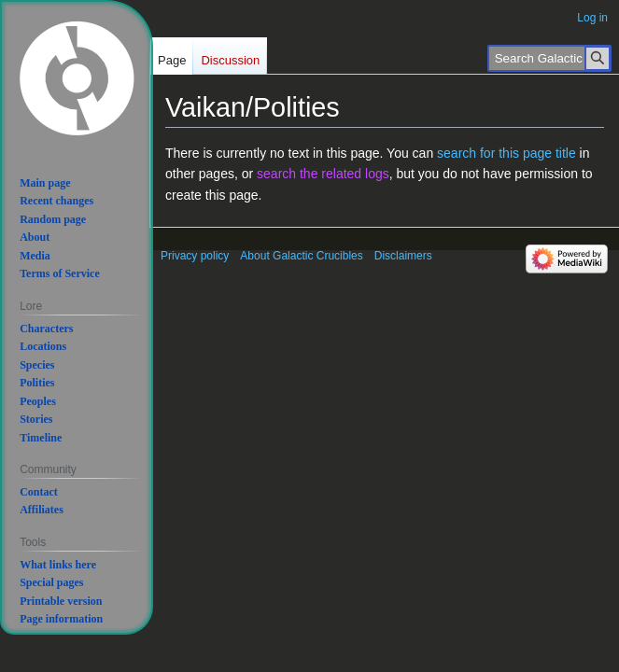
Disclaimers (403, 256)
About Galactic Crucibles (301, 256)
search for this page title (506, 153)
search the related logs (323, 174)
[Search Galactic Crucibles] (549, 58)
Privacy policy (195, 256)
